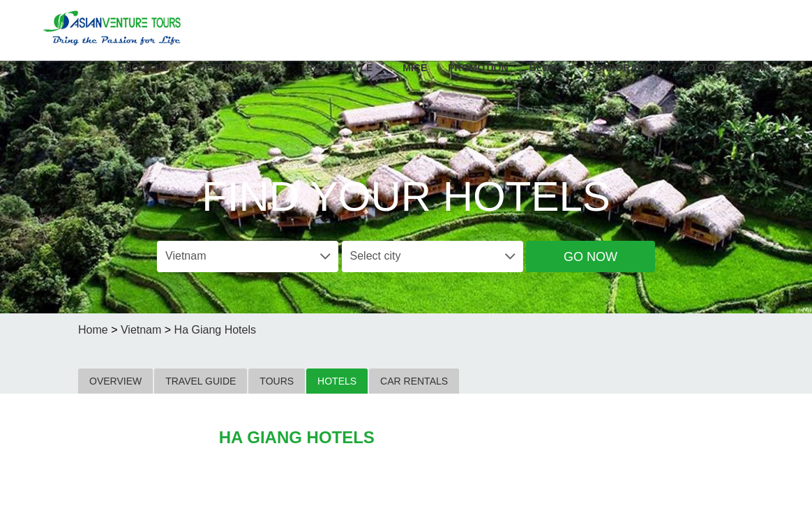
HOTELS (337, 381)
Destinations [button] (239, 68)
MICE (415, 68)
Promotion (478, 68)
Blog (548, 68)
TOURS (277, 381)
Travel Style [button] (341, 68)
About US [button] (148, 68)
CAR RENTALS (414, 381)
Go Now (591, 257)
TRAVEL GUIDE (201, 381)
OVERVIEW (115, 381)
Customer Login (725, 68)
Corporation (624, 68)
